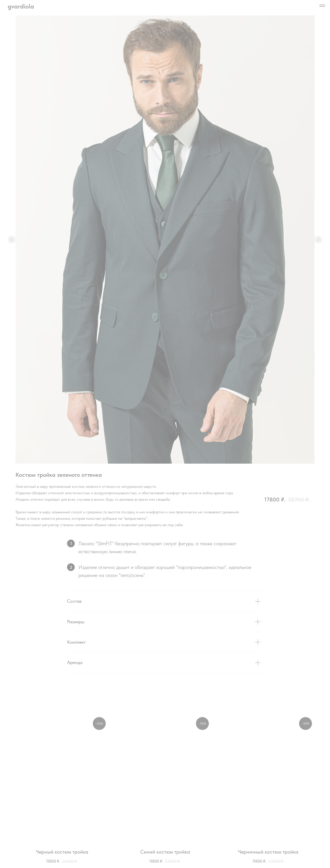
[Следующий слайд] (318, 240)
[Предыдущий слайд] (12, 240)
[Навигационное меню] (322, 6)
